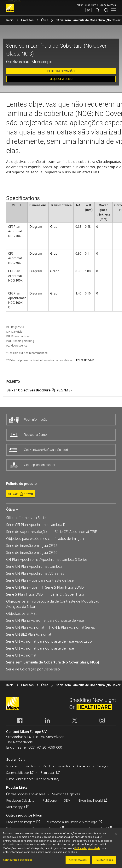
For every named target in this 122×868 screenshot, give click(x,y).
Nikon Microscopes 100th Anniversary (33, 779)
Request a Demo (61, 79)
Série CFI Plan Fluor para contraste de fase (40, 580)
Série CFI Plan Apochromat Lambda (34, 566)
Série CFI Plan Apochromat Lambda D (36, 525)
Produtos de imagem (21, 822)
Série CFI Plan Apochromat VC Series (35, 573)
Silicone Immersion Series (27, 518)
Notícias (12, 766)
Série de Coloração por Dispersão (33, 669)
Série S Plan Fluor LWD (24, 594)
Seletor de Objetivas (66, 794)
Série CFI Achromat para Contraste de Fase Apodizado (49, 641)
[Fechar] (116, 835)
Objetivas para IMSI (21, 613)
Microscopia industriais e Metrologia (72, 822)
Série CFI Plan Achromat (25, 627)
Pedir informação (61, 71)
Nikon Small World (90, 800)
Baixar (20, 494)
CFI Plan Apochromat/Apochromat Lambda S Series (47, 559)
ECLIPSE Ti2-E (85, 360)
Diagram (36, 227)
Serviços (103, 766)
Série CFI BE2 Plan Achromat (29, 634)
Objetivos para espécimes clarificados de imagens (46, 538)
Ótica (45, 20)
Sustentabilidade (17, 773)
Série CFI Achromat (21, 655)
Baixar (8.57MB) (39, 390)
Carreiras (84, 766)
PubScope (50, 800)
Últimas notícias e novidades (26, 794)
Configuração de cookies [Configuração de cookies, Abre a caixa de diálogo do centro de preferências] (18, 861)
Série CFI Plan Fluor (22, 587)
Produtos (27, 20)
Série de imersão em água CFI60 (32, 552)
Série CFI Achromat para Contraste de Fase (40, 648)
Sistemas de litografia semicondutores (33, 828)
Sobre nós (14, 760)
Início (10, 20)
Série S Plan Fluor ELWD (64, 587)
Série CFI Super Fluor (68, 594)
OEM (67, 800)
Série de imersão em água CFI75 (32, 545)
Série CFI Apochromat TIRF (76, 532)
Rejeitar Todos (104, 862)
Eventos (30, 766)
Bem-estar (48, 773)
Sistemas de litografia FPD (89, 828)
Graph (55, 227)
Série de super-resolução (26, 532)
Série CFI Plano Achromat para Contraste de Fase (45, 620)
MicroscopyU (15, 807)
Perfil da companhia (56, 766)
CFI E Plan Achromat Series (74, 627)
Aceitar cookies (78, 862)
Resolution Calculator (21, 800)
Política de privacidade (87, 850)
